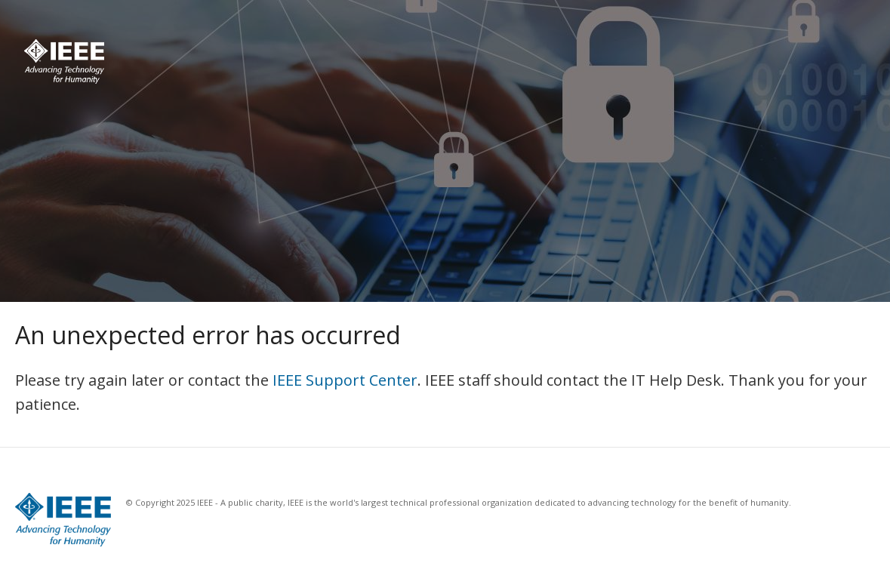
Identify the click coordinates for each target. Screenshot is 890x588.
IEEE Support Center (345, 380)
